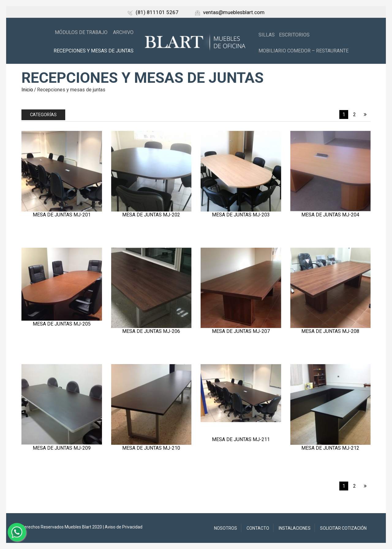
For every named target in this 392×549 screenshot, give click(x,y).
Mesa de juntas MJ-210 (151, 448)
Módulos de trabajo (81, 32)
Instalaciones (295, 528)
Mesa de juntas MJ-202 (151, 215)
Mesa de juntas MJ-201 (62, 215)
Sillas (267, 35)
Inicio (27, 90)
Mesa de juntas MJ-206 (151, 331)
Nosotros (226, 528)
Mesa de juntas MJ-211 (241, 439)
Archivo (123, 32)
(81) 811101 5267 (153, 12)
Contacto (258, 528)
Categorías (43, 115)
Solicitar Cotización (343, 528)
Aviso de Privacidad (124, 527)
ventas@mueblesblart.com (230, 12)
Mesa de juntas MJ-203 (241, 215)
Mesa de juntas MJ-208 (330, 331)
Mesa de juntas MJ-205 (62, 324)
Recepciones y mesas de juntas (94, 51)
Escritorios (294, 35)
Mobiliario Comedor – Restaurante (303, 51)
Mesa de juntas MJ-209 (62, 448)
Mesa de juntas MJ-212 (330, 448)
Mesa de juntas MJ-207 (241, 331)
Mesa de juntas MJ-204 (330, 215)
